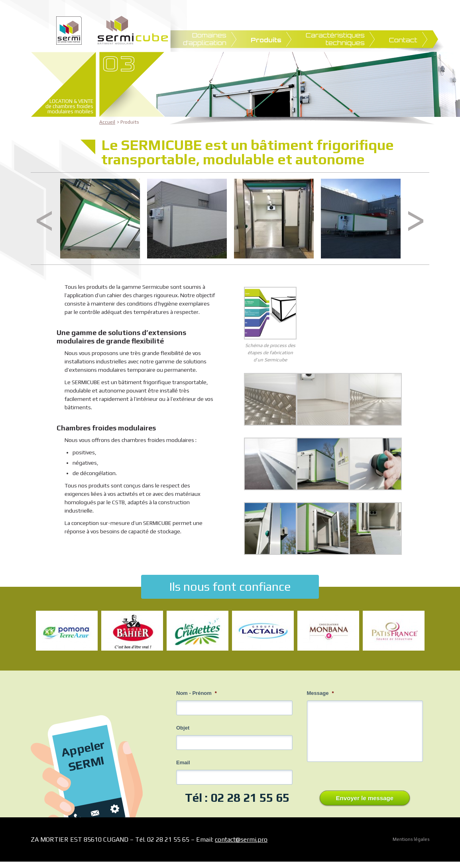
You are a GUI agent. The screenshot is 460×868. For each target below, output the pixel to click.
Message (320, 693)
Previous (44, 221)
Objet (183, 728)
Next (416, 221)
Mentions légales (411, 839)
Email (183, 762)
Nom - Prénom (197, 693)
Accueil (107, 122)
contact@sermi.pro (241, 839)
